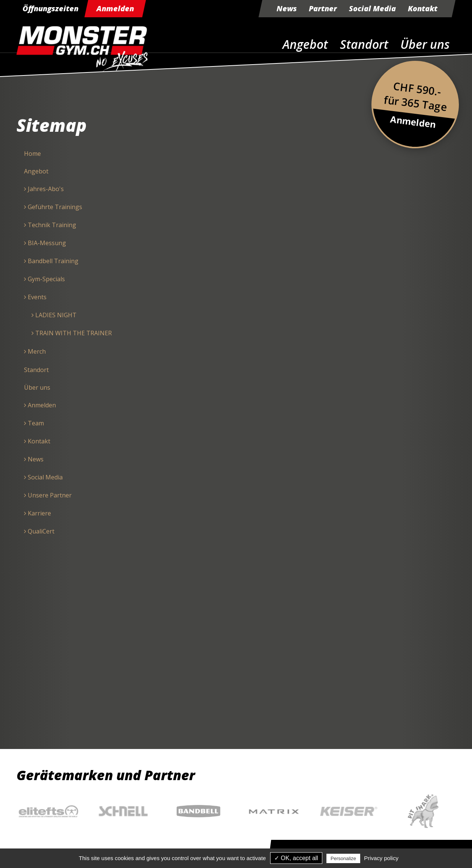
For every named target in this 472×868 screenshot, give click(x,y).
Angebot (305, 44)
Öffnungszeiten (50, 8)
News (287, 8)
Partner (323, 8)
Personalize (343, 858)
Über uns (425, 44)
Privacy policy (381, 858)
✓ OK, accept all (296, 858)
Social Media (372, 8)
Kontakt (423, 8)
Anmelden (115, 8)
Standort (364, 44)
